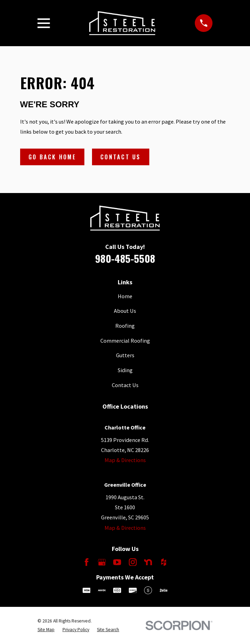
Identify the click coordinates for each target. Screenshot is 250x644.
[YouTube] (117, 562)
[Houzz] (164, 562)
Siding (125, 370)
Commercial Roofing (125, 341)
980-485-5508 (125, 258)
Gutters (125, 355)
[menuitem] (46, 630)
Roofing (125, 326)
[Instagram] (133, 562)
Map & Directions (125, 460)
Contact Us (120, 157)
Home (125, 296)
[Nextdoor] (148, 562)
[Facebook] (87, 562)
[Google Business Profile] (102, 562)
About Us (125, 311)
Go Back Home (52, 157)
